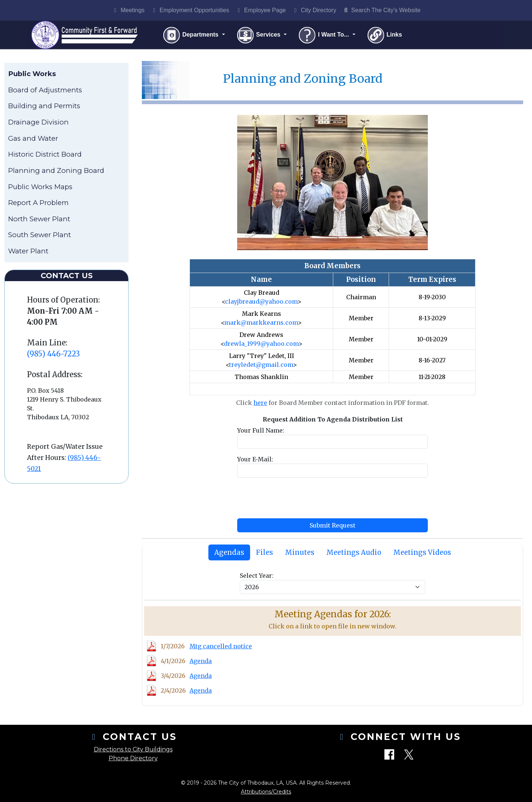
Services (260, 35)
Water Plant (28, 252)
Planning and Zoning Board (56, 172)
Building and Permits (44, 107)
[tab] (229, 553)
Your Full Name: (261, 431)
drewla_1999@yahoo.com (261, 344)
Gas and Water (33, 139)
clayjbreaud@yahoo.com (261, 302)
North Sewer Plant (39, 220)
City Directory (314, 10)
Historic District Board (45, 155)
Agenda (201, 662)
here (260, 403)
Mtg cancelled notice (221, 647)
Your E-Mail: (255, 460)
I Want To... (325, 35)
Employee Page (260, 10)
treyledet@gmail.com (261, 365)
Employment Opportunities (190, 10)
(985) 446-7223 (53, 354)
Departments (192, 35)
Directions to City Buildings (133, 749)
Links (385, 35)
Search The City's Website (381, 10)
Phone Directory (133, 758)
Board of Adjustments (45, 91)
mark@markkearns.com (261, 323)
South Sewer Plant (40, 236)
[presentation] (293, 499)
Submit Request (332, 526)
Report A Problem (38, 204)
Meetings (128, 10)
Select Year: (257, 577)
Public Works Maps (40, 187)
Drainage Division (38, 123)
